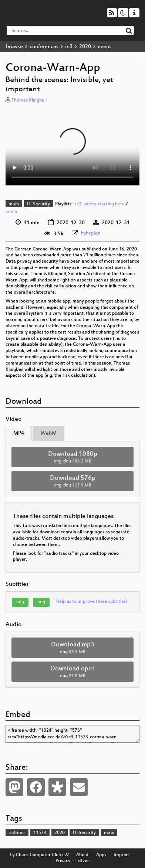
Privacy (63, 861)
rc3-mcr (17, 833)
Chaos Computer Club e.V (42, 855)
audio (11, 212)
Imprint (121, 855)
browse (14, 47)
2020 (85, 47)
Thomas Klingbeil (29, 100)
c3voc (84, 861)
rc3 (69, 47)
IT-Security (38, 204)
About (82, 855)
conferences (44, 47)
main (14, 204)
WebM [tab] (48, 433)
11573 (40, 833)
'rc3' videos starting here (99, 204)
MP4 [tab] (19, 433)
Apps (101, 855)
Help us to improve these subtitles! (91, 602)
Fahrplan (91, 233)
